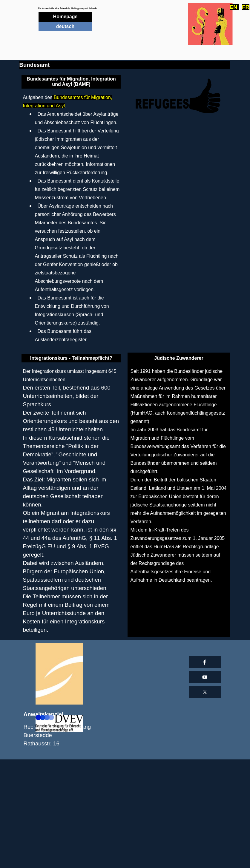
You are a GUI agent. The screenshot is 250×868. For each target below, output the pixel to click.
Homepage (65, 17)
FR (246, 7)
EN (234, 7)
